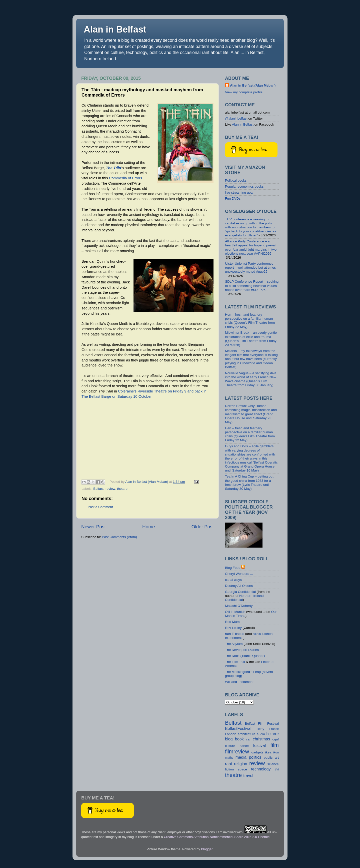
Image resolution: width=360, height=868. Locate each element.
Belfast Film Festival (262, 724)
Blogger (207, 849)
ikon (276, 752)
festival (259, 745)
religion (240, 764)
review (110, 489)
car (248, 739)
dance (244, 746)
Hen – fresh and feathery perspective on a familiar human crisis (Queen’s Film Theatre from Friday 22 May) (250, 321)
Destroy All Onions (239, 586)
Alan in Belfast (115, 29)
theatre (122, 489)
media (241, 757)
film (274, 745)
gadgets (257, 752)
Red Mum (232, 622)
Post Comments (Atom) (119, 537)
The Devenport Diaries (242, 650)
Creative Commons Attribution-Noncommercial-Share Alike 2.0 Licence (217, 837)
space (242, 769)
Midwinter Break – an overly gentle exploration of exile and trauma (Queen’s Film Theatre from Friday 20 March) (251, 339)
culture (230, 746)
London (231, 734)
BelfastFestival (238, 728)
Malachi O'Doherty (239, 606)
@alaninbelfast (236, 118)
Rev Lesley (233, 628)
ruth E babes (235, 634)
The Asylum (234, 644)
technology (261, 769)
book (239, 739)
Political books (236, 180)
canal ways (233, 580)
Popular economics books (244, 186)
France (274, 729)
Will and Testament (239, 682)
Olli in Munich (235, 612)
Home (148, 527)
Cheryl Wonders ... (239, 574)
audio (261, 734)
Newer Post (93, 527)
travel (248, 775)
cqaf (276, 739)
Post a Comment (100, 507)
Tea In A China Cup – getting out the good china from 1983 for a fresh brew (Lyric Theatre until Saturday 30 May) (249, 483)
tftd (277, 769)
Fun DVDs (233, 198)
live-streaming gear (239, 192)
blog (229, 739)
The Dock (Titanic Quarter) (245, 656)
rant (228, 764)
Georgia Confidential (240, 592)
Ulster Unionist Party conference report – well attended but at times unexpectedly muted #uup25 (250, 268)
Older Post (203, 527)
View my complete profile (244, 92)
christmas (261, 739)
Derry (260, 729)
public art (271, 758)
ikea (268, 752)
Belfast (98, 489)
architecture (247, 734)
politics (255, 757)
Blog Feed (233, 568)
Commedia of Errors (126, 178)
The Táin (113, 168)
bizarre (272, 734)
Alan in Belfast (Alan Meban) (253, 85)
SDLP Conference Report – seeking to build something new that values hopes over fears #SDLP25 (252, 286)
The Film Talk (235, 662)
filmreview (237, 752)
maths (229, 758)
